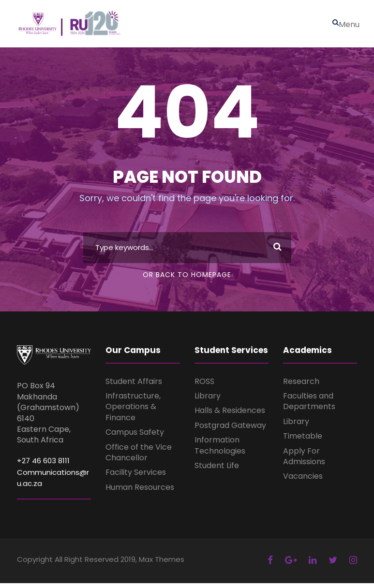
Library (208, 401)
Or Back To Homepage (187, 279)
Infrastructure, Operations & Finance (133, 412)
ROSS (204, 386)
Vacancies (303, 481)
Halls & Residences (230, 416)
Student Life (217, 470)
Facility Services (136, 478)
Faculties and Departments (309, 406)
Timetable (303, 441)
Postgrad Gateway (230, 430)
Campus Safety (135, 437)
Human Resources (140, 492)
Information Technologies (220, 450)
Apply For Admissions (304, 461)
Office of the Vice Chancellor (139, 457)
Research (301, 386)
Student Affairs (134, 386)
